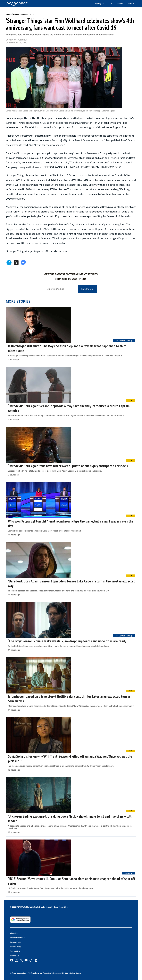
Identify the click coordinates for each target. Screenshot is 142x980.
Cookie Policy (15, 947)
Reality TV (99, 4)
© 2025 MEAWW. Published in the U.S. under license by (32, 907)
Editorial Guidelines (18, 938)
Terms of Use (15, 951)
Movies (120, 4)
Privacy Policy (16, 942)
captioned (112, 136)
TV (110, 4)
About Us (14, 933)
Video (131, 4)
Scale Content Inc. (61, 907)
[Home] (17, 4)
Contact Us (15, 956)
